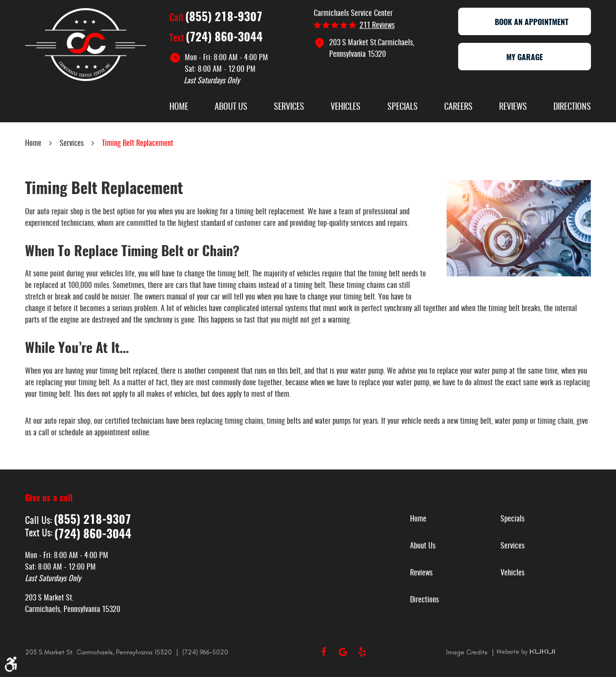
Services (289, 107)
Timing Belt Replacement (138, 143)
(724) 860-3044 (224, 38)
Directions (572, 107)
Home (179, 107)
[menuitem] (179, 108)
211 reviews (377, 26)
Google (343, 652)
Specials (403, 107)
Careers (458, 107)
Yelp (362, 652)
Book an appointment (525, 23)
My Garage (525, 58)
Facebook (323, 652)
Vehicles (346, 107)
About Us (231, 107)
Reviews (513, 107)
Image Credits (468, 652)
